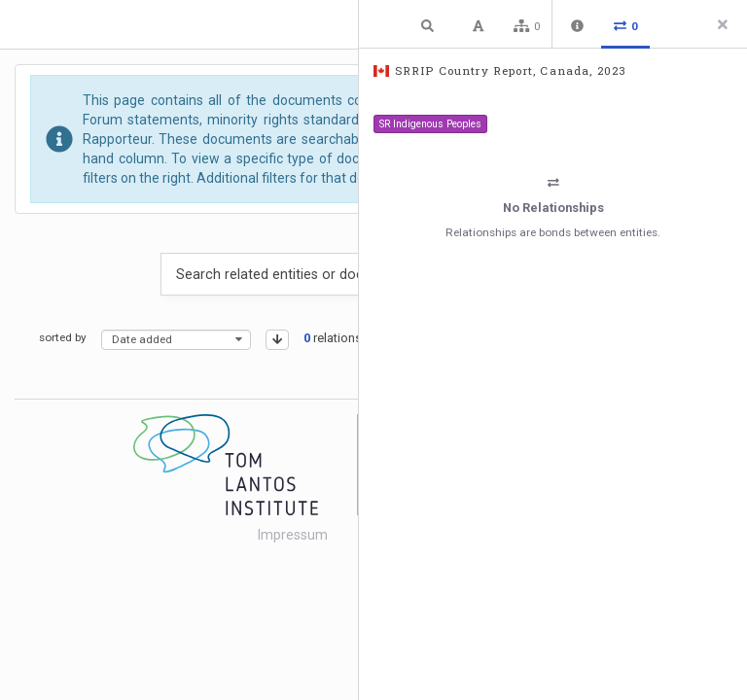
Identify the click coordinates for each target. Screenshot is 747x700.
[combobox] (176, 340)
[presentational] (238, 340)
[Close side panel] (723, 24)
